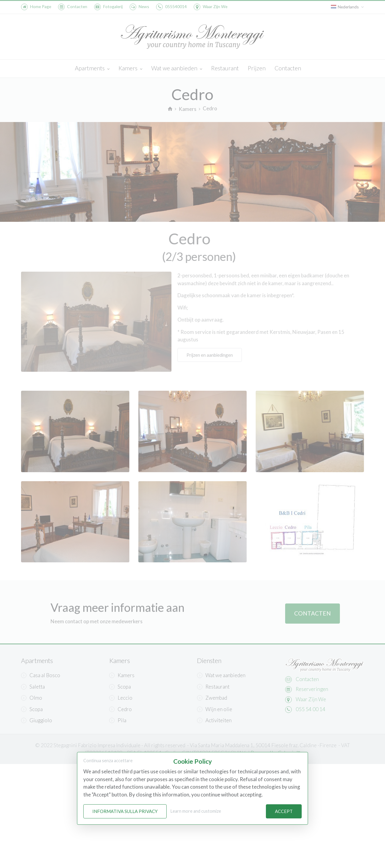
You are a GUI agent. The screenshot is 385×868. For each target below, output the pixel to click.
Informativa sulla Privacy (125, 811)
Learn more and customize (196, 811)
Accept (284, 811)
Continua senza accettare (108, 761)
